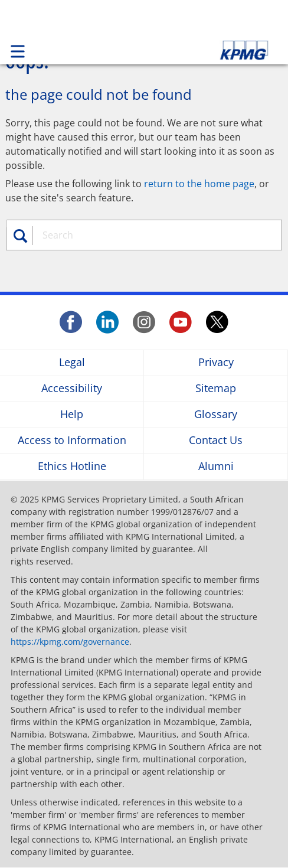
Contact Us (216, 441)
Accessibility (72, 389)
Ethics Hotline (72, 467)
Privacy (216, 363)
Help (72, 415)
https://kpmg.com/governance (70, 642)
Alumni (216, 467)
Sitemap (216, 389)
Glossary (216, 415)
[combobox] (150, 235)
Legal (72, 363)
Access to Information (72, 441)
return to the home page (199, 184)
